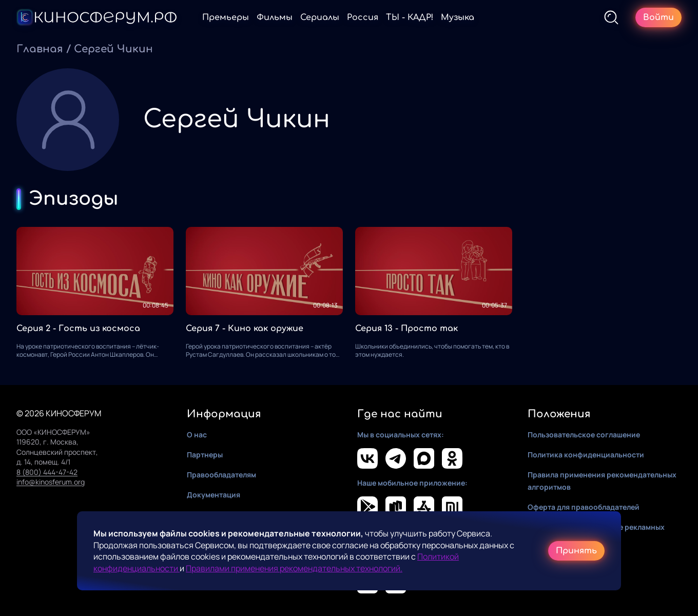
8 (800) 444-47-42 (47, 472)
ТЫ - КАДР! (410, 17)
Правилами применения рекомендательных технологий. (294, 568)
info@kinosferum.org (51, 482)
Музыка (458, 17)
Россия (363, 17)
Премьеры (226, 17)
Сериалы (320, 17)
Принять (576, 551)
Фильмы (275, 17)
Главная (40, 49)
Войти (658, 17)
